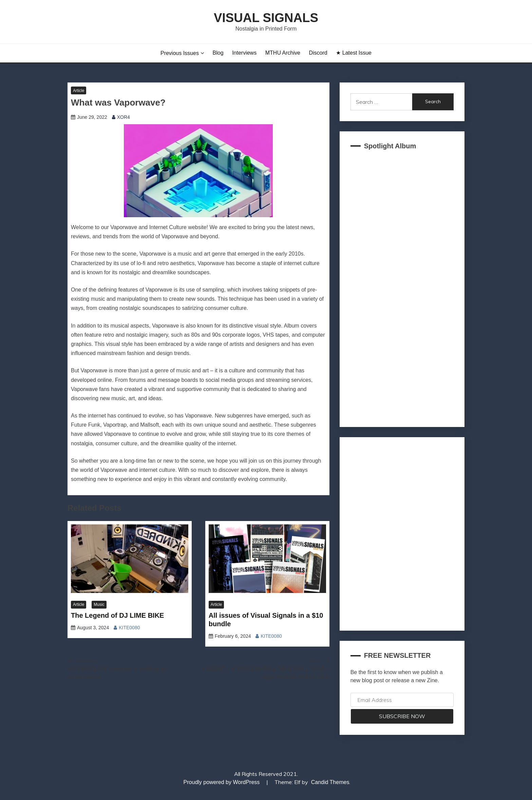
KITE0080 (129, 628)
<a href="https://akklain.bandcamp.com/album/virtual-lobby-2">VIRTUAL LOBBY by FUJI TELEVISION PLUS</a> (402, 286)
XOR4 (123, 117)
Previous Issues (180, 53)
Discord (318, 53)
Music (99, 604)
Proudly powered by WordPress (222, 782)
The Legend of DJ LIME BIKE (117, 615)
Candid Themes (330, 782)
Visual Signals (266, 18)
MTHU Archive (283, 53)
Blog (218, 53)
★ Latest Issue (354, 53)
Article (79, 91)
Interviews (244, 53)
